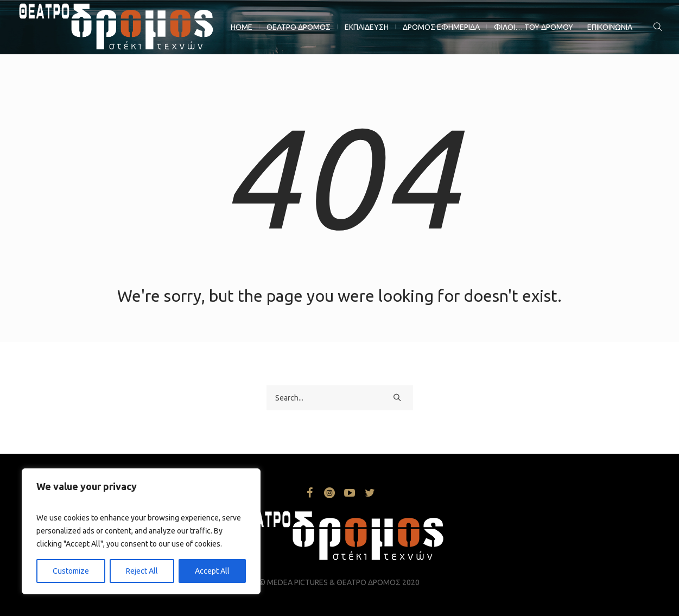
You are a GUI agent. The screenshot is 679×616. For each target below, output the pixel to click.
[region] (141, 531)
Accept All (212, 571)
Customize (71, 571)
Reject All (142, 571)
